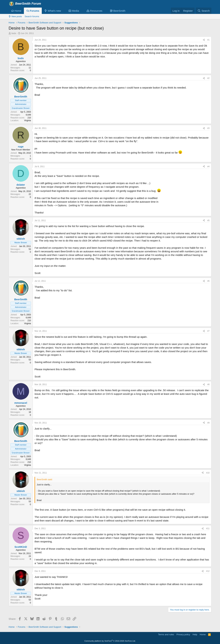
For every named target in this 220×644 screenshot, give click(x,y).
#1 (208, 40)
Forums (33, 11)
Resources (94, 11)
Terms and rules (166, 634)
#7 (208, 331)
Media (74, 11)
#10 (208, 473)
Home (16, 11)
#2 (208, 78)
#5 (208, 221)
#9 (208, 423)
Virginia (27, 120)
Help (195, 634)
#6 (208, 281)
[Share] (204, 40)
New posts (15, 16)
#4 (208, 167)
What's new (53, 11)
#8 (208, 384)
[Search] (204, 11)
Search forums (32, 16)
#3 (208, 128)
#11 (208, 529)
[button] (64, 11)
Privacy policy (183, 634)
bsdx (14, 33)
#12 (208, 571)
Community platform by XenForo (110, 641)
